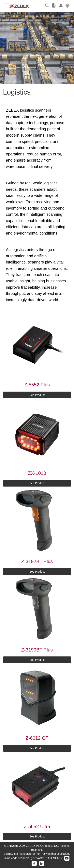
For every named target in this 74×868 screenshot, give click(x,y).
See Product (37, 395)
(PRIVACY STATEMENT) (46, 858)
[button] (68, 5)
